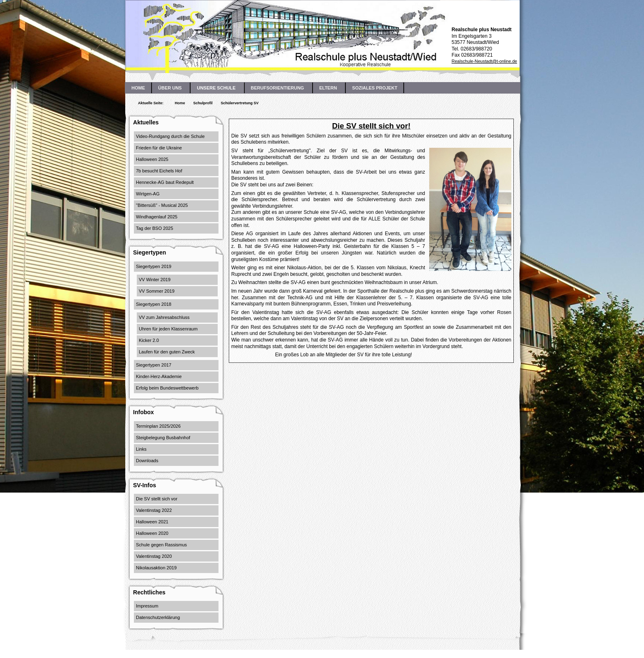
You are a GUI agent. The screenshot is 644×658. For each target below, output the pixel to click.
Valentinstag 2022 (154, 510)
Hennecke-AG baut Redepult (165, 182)
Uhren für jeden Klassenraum (168, 329)
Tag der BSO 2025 (155, 228)
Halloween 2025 (152, 159)
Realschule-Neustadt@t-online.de (484, 61)
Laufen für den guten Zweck (167, 352)
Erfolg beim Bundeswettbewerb (167, 388)
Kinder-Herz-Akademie (159, 376)
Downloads (147, 461)
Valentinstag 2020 (154, 556)
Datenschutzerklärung (158, 617)
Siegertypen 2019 (154, 266)
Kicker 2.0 (149, 340)
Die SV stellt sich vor (157, 499)
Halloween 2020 (152, 533)
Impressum (147, 606)
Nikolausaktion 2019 (156, 568)
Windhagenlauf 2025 (157, 217)
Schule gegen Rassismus (161, 545)
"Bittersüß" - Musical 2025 (162, 205)
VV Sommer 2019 (157, 291)
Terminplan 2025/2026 (158, 426)
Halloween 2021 (152, 522)
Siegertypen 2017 (154, 365)
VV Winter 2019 (155, 280)
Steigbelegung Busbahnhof (163, 438)
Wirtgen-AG (148, 194)
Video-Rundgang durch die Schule (170, 136)
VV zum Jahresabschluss (164, 317)
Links (141, 449)
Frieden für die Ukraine (159, 148)
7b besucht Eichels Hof (159, 171)
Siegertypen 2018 (154, 304)
